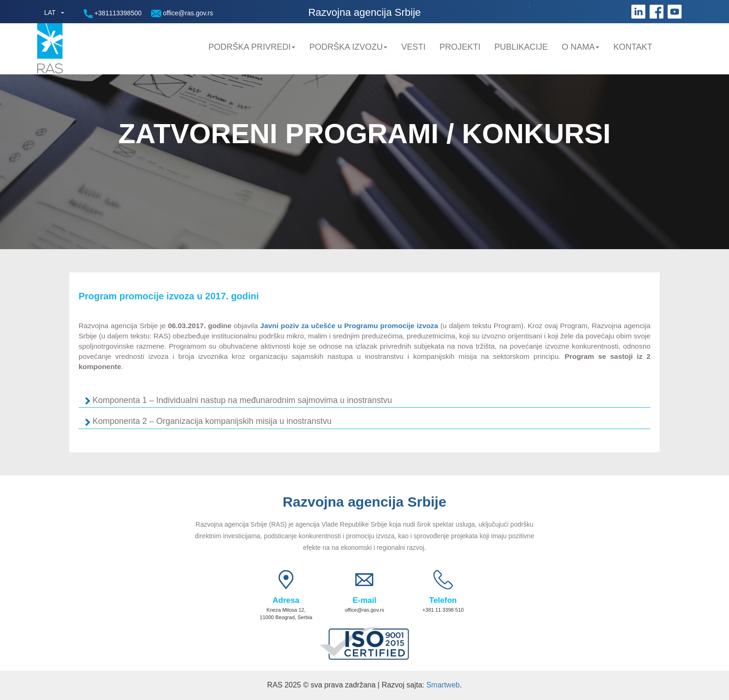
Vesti (413, 47)
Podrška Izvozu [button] (348, 47)
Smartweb (443, 685)
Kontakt (633, 47)
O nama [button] (580, 47)
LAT (50, 13)
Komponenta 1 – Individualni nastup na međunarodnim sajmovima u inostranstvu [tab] (243, 400)
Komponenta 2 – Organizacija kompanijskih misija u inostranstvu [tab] (213, 421)
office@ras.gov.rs (182, 13)
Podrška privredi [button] (252, 47)
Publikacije (521, 47)
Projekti (460, 47)
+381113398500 (113, 14)
